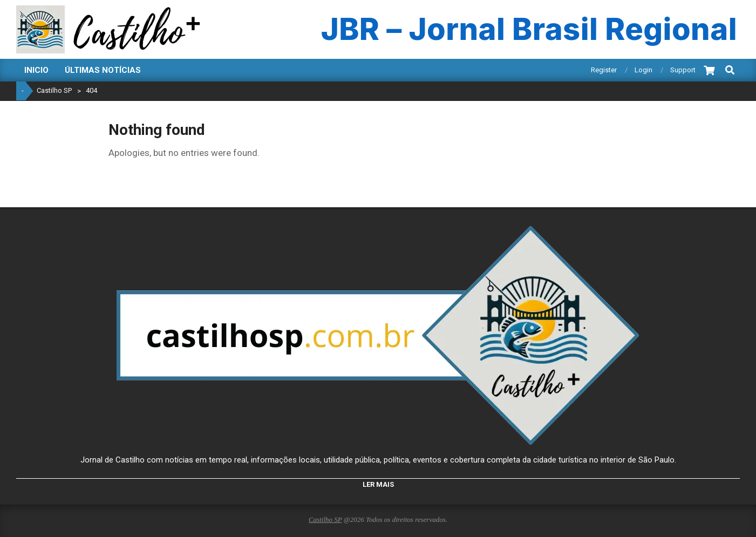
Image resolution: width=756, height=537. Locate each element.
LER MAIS (378, 484)
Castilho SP (325, 519)
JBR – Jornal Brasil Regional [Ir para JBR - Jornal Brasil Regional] (529, 30)
